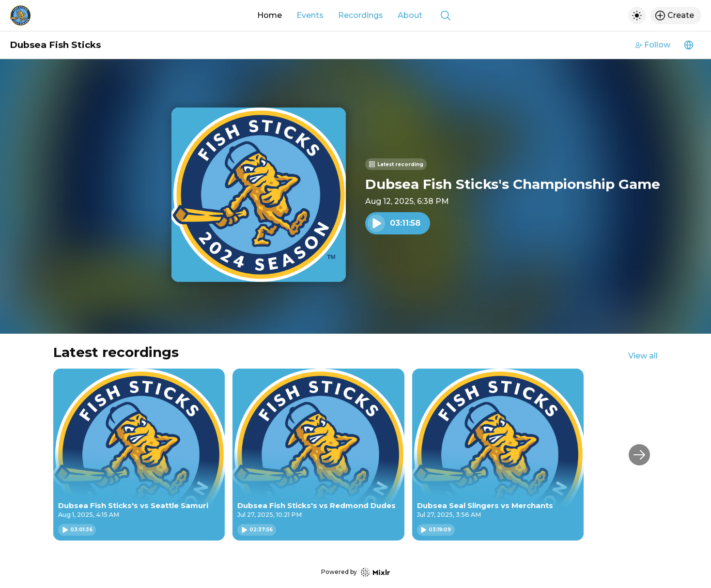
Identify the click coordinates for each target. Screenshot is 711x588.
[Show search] (446, 15)
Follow (653, 45)
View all (643, 356)
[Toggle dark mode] (637, 15)
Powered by (355, 572)
